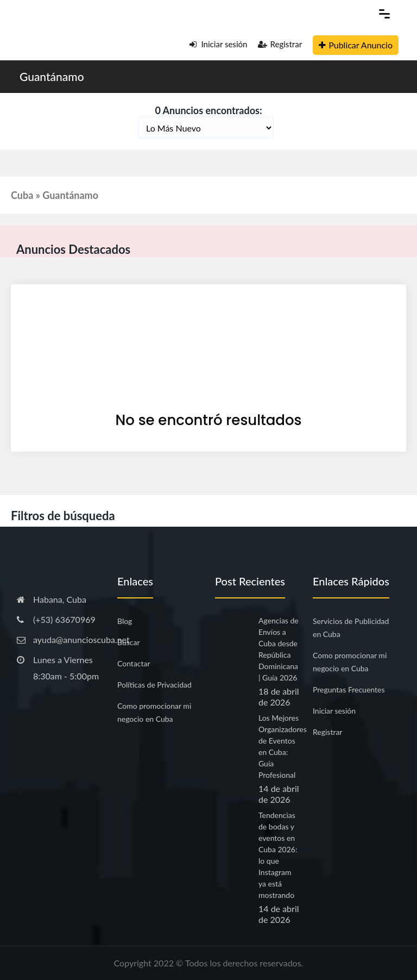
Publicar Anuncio (356, 45)
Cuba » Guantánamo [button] (55, 195)
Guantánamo (52, 76)
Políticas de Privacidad (154, 685)
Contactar (134, 663)
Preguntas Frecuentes (349, 689)
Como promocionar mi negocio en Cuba (154, 712)
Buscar (129, 642)
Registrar (280, 44)
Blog (125, 621)
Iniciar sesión (219, 44)
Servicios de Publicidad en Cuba (351, 628)
